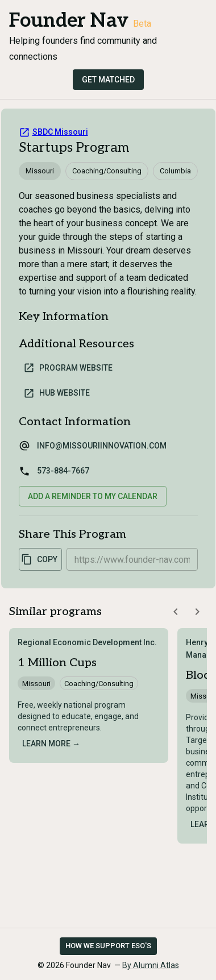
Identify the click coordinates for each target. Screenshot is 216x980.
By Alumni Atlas (151, 965)
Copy (39, 559)
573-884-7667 (63, 471)
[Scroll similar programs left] (176, 612)
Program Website (68, 368)
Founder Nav (69, 21)
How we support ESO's (108, 946)
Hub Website (57, 393)
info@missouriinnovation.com (102, 446)
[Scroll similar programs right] (197, 612)
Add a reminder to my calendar (93, 496)
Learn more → (51, 744)
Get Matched (108, 80)
